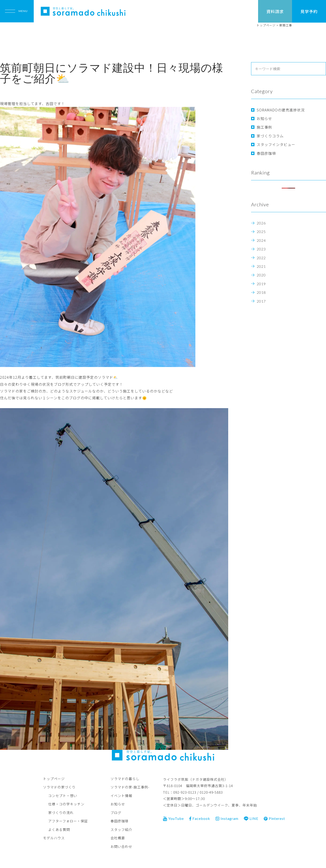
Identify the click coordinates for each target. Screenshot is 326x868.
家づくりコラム (270, 136)
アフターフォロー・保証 (68, 821)
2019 (261, 284)
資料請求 (275, 11)
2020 (261, 275)
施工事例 (264, 127)
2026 (261, 223)
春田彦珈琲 (266, 153)
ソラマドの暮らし (125, 778)
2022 (261, 258)
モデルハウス (54, 838)
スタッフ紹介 (121, 829)
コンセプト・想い (63, 795)
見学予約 (309, 11)
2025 (261, 232)
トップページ (54, 778)
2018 (261, 292)
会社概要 (118, 838)
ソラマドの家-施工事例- (130, 787)
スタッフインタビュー (276, 144)
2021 (261, 266)
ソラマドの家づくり (59, 787)
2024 (261, 240)
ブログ (116, 812)
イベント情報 (121, 795)
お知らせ (264, 118)
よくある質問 (59, 829)
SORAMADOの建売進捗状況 (281, 110)
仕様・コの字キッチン (66, 804)
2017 (261, 301)
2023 (261, 249)
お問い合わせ (121, 846)
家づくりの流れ (61, 812)
